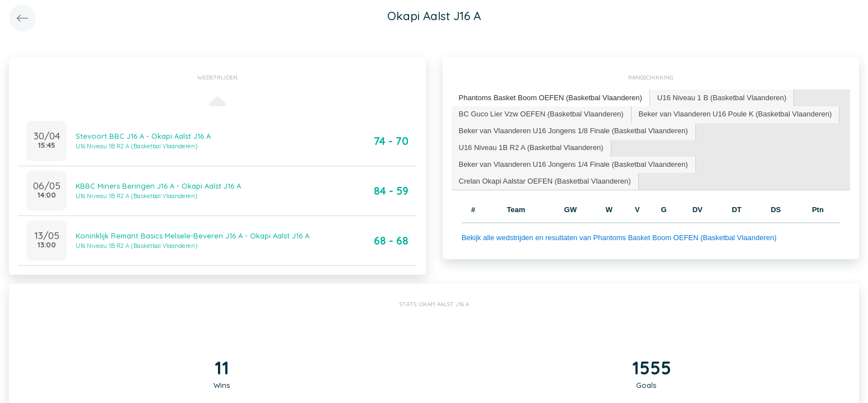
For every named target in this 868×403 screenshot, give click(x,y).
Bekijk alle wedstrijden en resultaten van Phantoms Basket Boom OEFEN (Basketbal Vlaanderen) (619, 238)
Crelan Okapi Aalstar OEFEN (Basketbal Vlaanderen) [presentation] (545, 181)
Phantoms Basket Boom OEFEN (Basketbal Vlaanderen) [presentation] (551, 98)
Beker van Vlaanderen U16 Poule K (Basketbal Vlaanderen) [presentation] (735, 114)
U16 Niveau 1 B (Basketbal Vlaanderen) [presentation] (722, 98)
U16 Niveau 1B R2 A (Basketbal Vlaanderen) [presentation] (531, 147)
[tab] (551, 98)
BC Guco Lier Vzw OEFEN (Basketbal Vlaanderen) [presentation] (541, 114)
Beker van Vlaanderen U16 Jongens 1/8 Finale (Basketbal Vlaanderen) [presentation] (574, 131)
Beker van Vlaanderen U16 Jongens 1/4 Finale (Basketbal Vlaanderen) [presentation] (574, 164)
